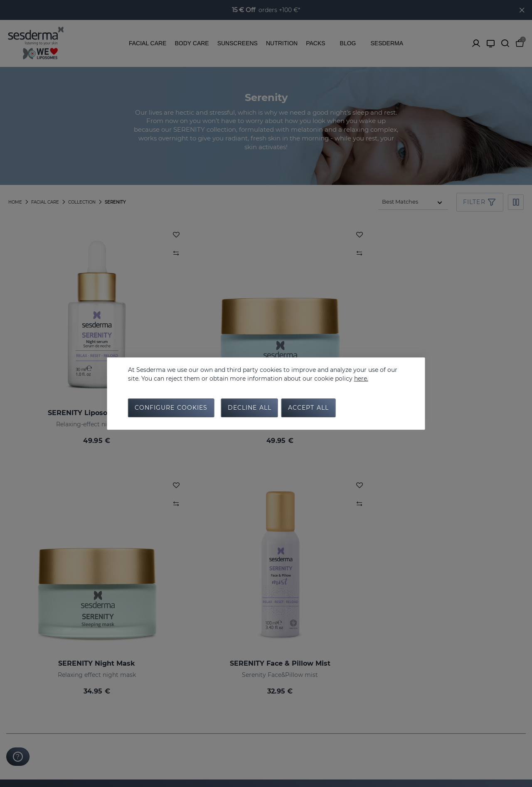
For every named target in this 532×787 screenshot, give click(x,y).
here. (361, 377)
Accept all (308, 409)
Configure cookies (171, 409)
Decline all (250, 409)
